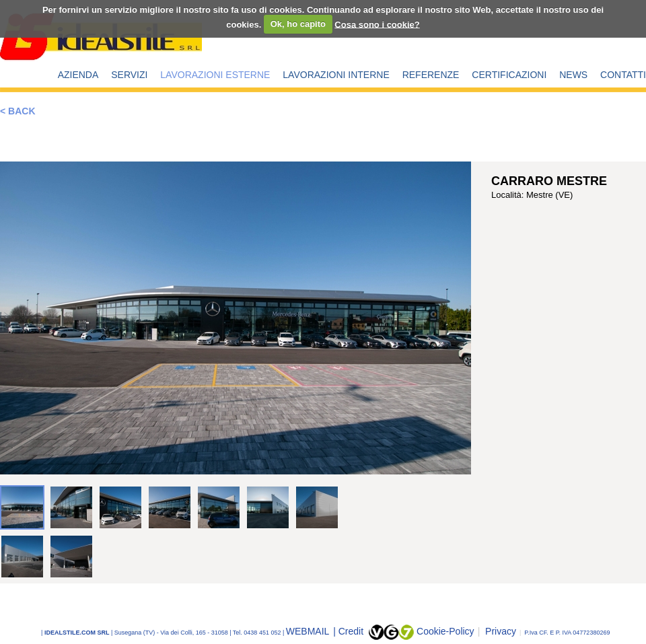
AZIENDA (78, 75)
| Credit (350, 631)
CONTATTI (623, 75)
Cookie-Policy (445, 631)
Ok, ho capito (298, 24)
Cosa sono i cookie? (377, 24)
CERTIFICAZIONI (509, 75)
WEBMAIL (309, 631)
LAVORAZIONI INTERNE (336, 75)
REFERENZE (431, 75)
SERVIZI (129, 75)
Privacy (497, 631)
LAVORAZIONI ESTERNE (215, 75)
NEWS (573, 75)
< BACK (18, 111)
